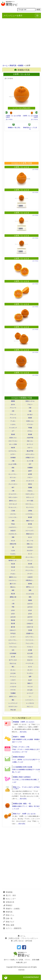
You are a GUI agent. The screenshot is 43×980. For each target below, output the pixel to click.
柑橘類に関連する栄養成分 (22, 777)
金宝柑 (30, 474)
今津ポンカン (30, 421)
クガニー (30, 477)
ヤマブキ (13, 690)
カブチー (13, 454)
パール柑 (30, 620)
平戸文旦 (13, 634)
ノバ (13, 600)
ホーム (5, 66)
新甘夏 (30, 524)
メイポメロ (13, 687)
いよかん (13, 424)
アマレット (13, 414)
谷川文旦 (30, 547)
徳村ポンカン (13, 577)
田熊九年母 (13, 544)
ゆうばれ (30, 690)
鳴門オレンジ (30, 587)
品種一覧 (8, 918)
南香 (13, 590)
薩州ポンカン (13, 501)
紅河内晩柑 (13, 653)
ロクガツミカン (13, 707)
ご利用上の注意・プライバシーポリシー (22, 938)
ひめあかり (30, 624)
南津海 (30, 584)
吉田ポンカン (13, 697)
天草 (13, 411)
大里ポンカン (13, 438)
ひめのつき (30, 627)
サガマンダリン (30, 494)
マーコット (13, 677)
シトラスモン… (30, 514)
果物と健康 (9, 925)
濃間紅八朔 (13, 597)
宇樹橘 (30, 428)
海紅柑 (13, 448)
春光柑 (30, 517)
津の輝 (30, 564)
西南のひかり (30, 534)
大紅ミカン (30, 441)
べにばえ (30, 657)
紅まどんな (13, 663)
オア (13, 431)
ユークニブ (30, 693)
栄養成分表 (9, 902)
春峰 (13, 521)
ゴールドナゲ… (13, 494)
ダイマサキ (9, 119)
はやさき (30, 607)
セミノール (30, 541)
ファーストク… (30, 640)
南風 (30, 590)
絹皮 (13, 468)
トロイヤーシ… (13, 580)
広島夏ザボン (30, 634)
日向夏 (30, 630)
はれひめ (13, 617)
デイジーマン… (30, 570)
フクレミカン (13, 647)
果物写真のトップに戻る (30, 128)
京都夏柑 (30, 468)
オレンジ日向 (13, 444)
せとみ (13, 541)
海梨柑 (30, 600)
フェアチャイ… (13, 643)
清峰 (13, 537)
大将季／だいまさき (22, 167)
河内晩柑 (13, 458)
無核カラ (30, 683)
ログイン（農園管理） (13, 928)
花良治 (30, 484)
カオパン (30, 448)
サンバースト (30, 507)
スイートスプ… (30, 531)
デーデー (30, 574)
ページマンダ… (30, 663)
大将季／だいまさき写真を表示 (13, 116)
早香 (13, 607)
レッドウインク (13, 703)
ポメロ (30, 667)
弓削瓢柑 (13, 693)
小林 (13, 491)
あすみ (13, 404)
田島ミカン (30, 544)
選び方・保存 (10, 895)
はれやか (30, 617)
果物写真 (13, 66)
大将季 (13, 557)
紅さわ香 (30, 653)
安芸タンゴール (30, 401)
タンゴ (30, 554)
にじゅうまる (30, 594)
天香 (30, 408)
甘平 (30, 464)
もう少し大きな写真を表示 (21, 108)
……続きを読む (22, 732)
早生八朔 (13, 710)
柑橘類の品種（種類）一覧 (22, 804)
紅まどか (30, 660)
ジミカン (30, 527)
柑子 (13, 487)
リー (30, 697)
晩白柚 (13, 620)
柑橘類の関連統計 (19, 757)
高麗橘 (30, 487)
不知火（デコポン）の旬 (21, 747)
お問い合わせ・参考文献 (22, 941)
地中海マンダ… (13, 561)
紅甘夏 (30, 650)
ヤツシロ (30, 687)
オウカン (30, 431)
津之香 (13, 564)
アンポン (13, 421)
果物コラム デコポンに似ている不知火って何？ (26, 788)
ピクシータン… (30, 637)
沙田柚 (30, 511)
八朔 (13, 604)
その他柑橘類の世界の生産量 (23, 767)
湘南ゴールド (30, 521)
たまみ (13, 550)
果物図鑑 (8, 892)
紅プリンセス (13, 660)
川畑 (13, 461)
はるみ (30, 614)
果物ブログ (9, 922)
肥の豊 (13, 624)
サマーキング (13, 504)
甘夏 (30, 411)
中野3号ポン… (30, 580)
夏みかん (13, 587)
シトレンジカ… (13, 517)
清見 (13, 471)
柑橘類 (21, 66)
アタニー (30, 404)
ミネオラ (13, 680)
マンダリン (30, 673)
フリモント (30, 647)
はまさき (30, 604)
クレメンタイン (13, 484)
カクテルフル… (13, 451)
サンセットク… (13, 507)
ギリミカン (13, 477)
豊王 (13, 667)
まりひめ (13, 673)
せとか (30, 537)
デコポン (13, 574)
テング (13, 570)
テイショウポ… (30, 567)
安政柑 (30, 418)
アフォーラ (13, 408)
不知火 (13, 524)
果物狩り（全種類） (12, 909)
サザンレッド (30, 497)
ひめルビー (13, 630)
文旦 (13, 650)
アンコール (13, 418)
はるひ (13, 614)
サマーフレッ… (30, 504)
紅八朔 (13, 657)
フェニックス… (30, 643)
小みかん (30, 491)
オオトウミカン (13, 441)
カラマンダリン (30, 454)
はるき (30, 610)
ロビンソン (30, 707)
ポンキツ (30, 670)
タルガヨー (30, 550)
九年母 (13, 481)
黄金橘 (30, 434)
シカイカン (13, 514)
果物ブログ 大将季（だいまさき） (25, 814)
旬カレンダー (10, 899)
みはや (30, 680)
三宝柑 (13, 511)
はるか (13, 610)
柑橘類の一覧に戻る (14, 128)
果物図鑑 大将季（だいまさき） (24, 722)
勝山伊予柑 (30, 451)
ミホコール (13, 683)
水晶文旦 (13, 531)
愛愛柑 (13, 401)
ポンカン (13, 670)
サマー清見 (30, 501)
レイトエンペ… (30, 700)
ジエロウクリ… (13, 527)
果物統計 (8, 905)
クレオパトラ (30, 481)
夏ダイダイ (13, 584)
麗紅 (13, 700)
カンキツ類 (30, 461)
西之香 (13, 594)
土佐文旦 (30, 577)
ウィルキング (13, 428)
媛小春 (13, 627)
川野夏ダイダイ (30, 458)
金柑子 (30, 471)
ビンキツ (13, 637)
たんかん (13, 554)
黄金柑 (13, 434)
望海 (30, 597)
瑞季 (30, 677)
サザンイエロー (13, 497)
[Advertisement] (21, 42)
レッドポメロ (30, 703)
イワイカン (30, 424)
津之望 (13, 567)
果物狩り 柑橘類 (19, 737)
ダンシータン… (30, 557)
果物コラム (9, 915)
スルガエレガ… (13, 534)
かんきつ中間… (13, 464)
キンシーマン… (13, 474)
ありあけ (30, 414)
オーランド (30, 444)
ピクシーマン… (13, 640)
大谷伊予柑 (30, 438)
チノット (30, 561)
